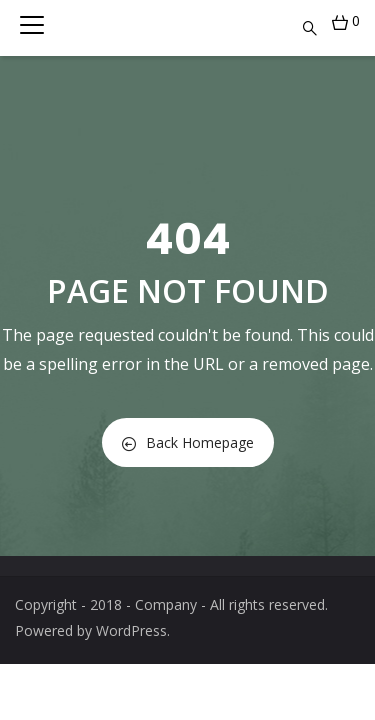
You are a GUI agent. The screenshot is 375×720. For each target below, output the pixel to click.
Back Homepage (188, 442)
